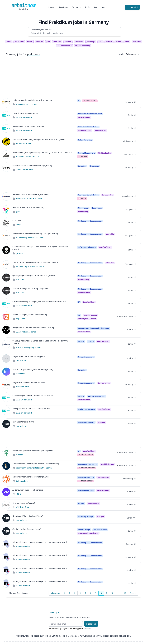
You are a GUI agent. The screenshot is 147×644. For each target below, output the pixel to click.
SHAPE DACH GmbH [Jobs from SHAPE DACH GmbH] (24, 170)
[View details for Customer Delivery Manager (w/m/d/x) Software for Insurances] (6, 304)
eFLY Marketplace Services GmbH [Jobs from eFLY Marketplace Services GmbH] (30, 238)
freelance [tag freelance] (79, 42)
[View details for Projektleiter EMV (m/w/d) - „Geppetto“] (6, 359)
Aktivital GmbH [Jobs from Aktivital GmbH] (22, 387)
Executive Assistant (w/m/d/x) (25, 113)
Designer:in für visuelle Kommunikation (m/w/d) (33, 328)
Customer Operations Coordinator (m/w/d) (31, 477)
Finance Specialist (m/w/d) (24, 503)
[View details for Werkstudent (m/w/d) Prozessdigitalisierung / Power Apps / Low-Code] (6, 155)
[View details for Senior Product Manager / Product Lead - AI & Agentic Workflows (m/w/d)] (6, 250)
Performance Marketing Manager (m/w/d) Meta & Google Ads (39, 139)
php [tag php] (48, 42)
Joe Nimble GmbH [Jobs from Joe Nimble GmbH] (23, 144)
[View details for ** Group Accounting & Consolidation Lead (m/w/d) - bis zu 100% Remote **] (6, 344)
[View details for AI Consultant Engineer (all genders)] (6, 492)
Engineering (95, 166)
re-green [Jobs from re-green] (19, 455)
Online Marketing (85, 140)
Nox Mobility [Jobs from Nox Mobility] (21, 426)
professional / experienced (88, 533)
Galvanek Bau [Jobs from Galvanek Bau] (22, 481)
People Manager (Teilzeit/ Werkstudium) (30, 315)
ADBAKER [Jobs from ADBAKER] (20, 280)
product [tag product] (39, 42)
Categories (76, 7)
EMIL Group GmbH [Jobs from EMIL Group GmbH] (24, 117)
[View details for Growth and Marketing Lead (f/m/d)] (6, 518)
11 (118, 593)
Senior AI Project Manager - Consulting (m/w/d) (33, 369)
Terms (89, 629)
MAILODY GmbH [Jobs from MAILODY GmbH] (23, 546)
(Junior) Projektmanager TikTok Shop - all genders (34, 275)
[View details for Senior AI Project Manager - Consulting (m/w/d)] (6, 372)
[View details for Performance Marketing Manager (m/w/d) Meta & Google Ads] (6, 142)
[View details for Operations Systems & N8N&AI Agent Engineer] (6, 453)
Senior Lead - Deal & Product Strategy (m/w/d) (32, 166)
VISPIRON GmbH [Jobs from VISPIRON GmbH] (23, 507)
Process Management (86, 153)
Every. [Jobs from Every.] (18, 225)
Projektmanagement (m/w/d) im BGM (29, 383)
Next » (133, 593)
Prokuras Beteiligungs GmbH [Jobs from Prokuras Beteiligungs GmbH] (28, 347)
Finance (91, 341)
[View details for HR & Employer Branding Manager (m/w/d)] (6, 197)
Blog (96, 7)
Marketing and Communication (90, 221)
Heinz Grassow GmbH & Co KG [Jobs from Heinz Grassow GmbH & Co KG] (29, 198)
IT (79, 101)
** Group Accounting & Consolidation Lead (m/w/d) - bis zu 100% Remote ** (40, 342)
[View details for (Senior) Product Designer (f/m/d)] (6, 531)
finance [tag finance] (68, 42)
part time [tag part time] (137, 42)
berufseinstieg (100, 130)
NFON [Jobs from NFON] (18, 494)
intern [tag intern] (118, 42)
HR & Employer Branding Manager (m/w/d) (31, 194)
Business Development (96, 396)
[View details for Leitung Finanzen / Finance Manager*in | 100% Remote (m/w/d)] (6, 544)
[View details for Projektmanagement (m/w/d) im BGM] (6, 385)
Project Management (86, 357)
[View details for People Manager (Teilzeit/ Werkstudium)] (6, 317)
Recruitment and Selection (88, 127)
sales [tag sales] (127, 42)
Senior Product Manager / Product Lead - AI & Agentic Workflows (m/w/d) (40, 248)
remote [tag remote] (109, 42)
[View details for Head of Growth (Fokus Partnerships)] (6, 210)
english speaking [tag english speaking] (83, 46)
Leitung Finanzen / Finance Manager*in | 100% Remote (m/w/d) (40, 542)
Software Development (87, 247)
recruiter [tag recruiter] (57, 42)
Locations (63, 7)
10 (112, 593)
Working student (85, 130)
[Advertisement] (73, 77)
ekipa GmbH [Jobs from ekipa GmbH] (21, 319)
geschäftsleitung (107, 464)
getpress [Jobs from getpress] (20, 253)
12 (125, 593)
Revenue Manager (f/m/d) (23, 422)
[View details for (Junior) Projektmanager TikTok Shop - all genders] (6, 278)
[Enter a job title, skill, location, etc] (75, 33)
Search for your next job (41, 30)
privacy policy (78, 629)
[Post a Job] (132, 7)
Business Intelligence (86, 422)
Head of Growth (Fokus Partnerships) (28, 207)
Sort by (121, 54)
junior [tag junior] (9, 42)
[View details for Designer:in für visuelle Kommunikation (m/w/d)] (6, 330)
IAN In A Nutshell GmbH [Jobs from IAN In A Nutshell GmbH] (26, 332)
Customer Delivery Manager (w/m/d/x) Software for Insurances (39, 302)
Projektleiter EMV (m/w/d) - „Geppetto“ (29, 356)
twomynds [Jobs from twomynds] (20, 374)
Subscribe (91, 624)
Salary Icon (84, 101)
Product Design (84, 530)
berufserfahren (84, 117)
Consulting (82, 166)
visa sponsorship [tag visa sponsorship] (64, 46)
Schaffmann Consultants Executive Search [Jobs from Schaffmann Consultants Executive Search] (34, 468)
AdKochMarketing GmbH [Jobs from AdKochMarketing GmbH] (26, 104)
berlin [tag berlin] (30, 42)
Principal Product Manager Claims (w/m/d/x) (31, 409)
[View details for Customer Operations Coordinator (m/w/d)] (6, 479)
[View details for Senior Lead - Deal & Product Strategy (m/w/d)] (6, 168)
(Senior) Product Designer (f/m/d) (27, 529)
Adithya (25, 9)
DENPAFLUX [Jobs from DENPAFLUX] (21, 361)
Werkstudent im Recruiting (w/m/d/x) (28, 126)
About (104, 7)
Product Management (87, 409)
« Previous (55, 593)
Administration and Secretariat (90, 114)
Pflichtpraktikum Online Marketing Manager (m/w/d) (35, 234)
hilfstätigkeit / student (87, 319)
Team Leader (97, 208)
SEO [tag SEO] (100, 42)
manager (102, 422)
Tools (87, 7)
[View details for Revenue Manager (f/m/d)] (6, 424)
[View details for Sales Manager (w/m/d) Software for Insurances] (6, 398)
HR (79, 315)
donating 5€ (125, 636)
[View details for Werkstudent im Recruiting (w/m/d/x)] (6, 128)
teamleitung (83, 212)
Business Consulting (86, 490)
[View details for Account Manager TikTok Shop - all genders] (6, 291)
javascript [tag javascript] (91, 42)
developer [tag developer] (19, 42)
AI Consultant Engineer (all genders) (28, 490)
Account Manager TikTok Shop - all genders (31, 288)
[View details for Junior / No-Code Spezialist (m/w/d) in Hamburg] (6, 102)
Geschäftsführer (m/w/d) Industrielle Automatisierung (36, 464)
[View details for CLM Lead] (6, 223)
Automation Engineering (88, 464)
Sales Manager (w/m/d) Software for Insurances (33, 396)
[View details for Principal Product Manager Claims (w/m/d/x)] (6, 411)
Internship (110, 234)
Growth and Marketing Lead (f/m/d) (28, 516)
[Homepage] (24, 5)
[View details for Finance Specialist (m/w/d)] (6, 505)
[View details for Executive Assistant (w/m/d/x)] (6, 115)
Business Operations (86, 477)
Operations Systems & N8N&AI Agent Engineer (33, 451)
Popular (52, 7)
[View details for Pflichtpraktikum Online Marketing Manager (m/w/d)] (6, 236)
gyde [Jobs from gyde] (18, 212)
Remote (81, 341)
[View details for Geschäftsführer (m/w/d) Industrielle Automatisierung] (6, 466)
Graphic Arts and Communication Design (94, 328)
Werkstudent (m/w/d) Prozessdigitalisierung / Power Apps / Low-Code (42, 152)
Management (83, 208)
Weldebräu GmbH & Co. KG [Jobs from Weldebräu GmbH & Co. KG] (27, 157)
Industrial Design (100, 530)
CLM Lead (17, 221)
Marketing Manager (86, 517)
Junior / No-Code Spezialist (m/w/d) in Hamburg (33, 100)
